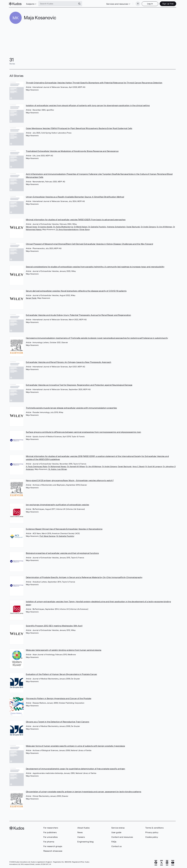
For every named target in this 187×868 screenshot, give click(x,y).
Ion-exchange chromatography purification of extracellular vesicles (57, 504)
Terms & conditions (154, 828)
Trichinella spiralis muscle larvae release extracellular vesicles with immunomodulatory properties (71, 408)
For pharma (49, 841)
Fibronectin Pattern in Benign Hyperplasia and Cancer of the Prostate (59, 698)
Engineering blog (85, 841)
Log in (149, 4)
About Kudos (83, 828)
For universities (51, 837)
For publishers (50, 832)
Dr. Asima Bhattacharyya (63, 226)
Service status (118, 828)
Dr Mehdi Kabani (81, 226)
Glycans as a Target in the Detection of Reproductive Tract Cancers (58, 721)
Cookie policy (152, 837)
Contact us (116, 846)
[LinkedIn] (167, 862)
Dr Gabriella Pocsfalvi (97, 226)
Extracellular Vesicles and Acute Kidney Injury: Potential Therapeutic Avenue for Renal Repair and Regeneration (78, 315)
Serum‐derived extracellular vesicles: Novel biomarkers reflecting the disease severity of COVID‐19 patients (76, 291)
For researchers (51, 828)
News (80, 832)
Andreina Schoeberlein (116, 226)
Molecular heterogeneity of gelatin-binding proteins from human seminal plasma (64, 650)
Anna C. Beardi (138, 466)
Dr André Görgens (148, 226)
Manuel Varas (31, 226)
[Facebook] (156, 862)
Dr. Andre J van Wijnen (58, 469)
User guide (116, 832)
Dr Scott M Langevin (154, 466)
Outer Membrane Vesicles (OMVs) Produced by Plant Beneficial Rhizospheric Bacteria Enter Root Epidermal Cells (79, 128)
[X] (162, 862)
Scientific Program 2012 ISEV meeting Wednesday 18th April (54, 625)
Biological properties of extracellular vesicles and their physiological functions (62, 553)
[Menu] (137, 4)
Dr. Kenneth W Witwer (76, 466)
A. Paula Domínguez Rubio (37, 466)
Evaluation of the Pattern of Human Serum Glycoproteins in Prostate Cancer (61, 674)
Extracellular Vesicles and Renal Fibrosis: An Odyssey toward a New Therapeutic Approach (69, 362)
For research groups (53, 846)
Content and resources (122, 837)
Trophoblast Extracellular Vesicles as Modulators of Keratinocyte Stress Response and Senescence (72, 151)
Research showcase (53, 851)
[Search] (80, 4)
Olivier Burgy (84, 229)
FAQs (114, 841)
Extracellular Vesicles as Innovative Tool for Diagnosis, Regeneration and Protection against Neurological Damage (79, 385)
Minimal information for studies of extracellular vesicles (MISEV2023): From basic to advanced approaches (76, 219)
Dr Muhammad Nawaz (57, 466)
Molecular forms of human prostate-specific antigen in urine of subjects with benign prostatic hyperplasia (75, 746)
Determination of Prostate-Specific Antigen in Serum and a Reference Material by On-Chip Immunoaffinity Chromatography (84, 577)
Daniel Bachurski (133, 226)
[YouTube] (173, 862)
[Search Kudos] (58, 4)
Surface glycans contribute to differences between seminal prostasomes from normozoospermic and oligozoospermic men (83, 432)
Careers (81, 837)
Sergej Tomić (31, 298)
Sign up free (168, 4)
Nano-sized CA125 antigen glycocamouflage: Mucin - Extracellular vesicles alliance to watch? (70, 480)
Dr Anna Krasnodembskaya (67, 229)
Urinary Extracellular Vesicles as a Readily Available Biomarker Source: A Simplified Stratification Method (75, 197)
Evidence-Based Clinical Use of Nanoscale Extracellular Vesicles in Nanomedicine (64, 529)
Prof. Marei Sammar (47, 536)
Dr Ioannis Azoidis (45, 226)
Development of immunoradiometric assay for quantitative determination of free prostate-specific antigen (75, 768)
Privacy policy (152, 832)
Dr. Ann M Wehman (164, 226)
